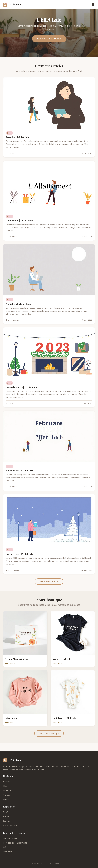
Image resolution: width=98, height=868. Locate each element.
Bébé (6, 812)
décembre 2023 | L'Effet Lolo (21, 387)
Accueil (6, 781)
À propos (7, 795)
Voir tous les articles (49, 582)
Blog (5, 786)
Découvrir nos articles (49, 39)
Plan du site (8, 852)
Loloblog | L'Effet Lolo (18, 137)
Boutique (7, 790)
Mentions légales (11, 838)
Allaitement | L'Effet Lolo (19, 220)
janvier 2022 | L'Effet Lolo (20, 554)
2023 (9, 383)
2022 (9, 466)
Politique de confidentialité (15, 843)
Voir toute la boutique (49, 733)
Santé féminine (10, 826)
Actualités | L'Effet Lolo (18, 304)
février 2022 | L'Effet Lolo (20, 470)
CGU (5, 847)
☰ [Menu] (93, 5)
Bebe (9, 133)
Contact (7, 799)
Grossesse (8, 821)
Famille (6, 817)
